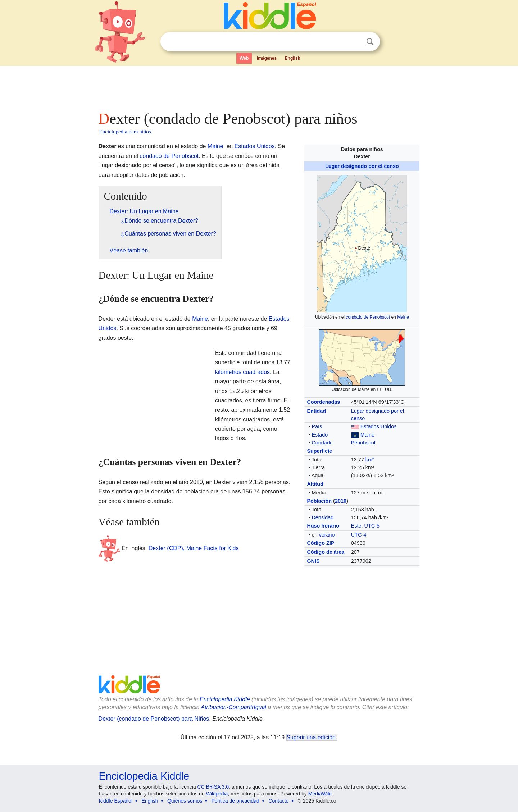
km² (370, 460)
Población (319, 501)
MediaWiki (320, 794)
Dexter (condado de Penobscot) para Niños (154, 719)
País (317, 426)
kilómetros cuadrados (242, 372)
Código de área (326, 552)
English (293, 58)
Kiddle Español (116, 801)
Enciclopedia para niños (125, 132)
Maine (403, 317)
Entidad (316, 411)
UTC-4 (359, 535)
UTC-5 (372, 526)
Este (356, 526)
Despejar (355, 42)
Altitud (315, 484)
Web (244, 58)
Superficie (319, 451)
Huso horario (323, 526)
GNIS (313, 561)
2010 (341, 501)
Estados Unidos (379, 426)
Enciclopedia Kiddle (225, 699)
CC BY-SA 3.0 (213, 787)
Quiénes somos (185, 801)
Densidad (322, 517)
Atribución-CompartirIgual (234, 707)
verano (327, 535)
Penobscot (363, 443)
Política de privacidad (235, 801)
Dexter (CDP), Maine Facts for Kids (194, 548)
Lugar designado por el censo (362, 166)
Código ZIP (321, 543)
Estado (320, 435)
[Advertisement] (259, 86)
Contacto (278, 801)
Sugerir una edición (311, 737)
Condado (322, 443)
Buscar (370, 42)
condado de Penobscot (368, 317)
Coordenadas (323, 402)
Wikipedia (217, 794)
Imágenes (267, 58)
